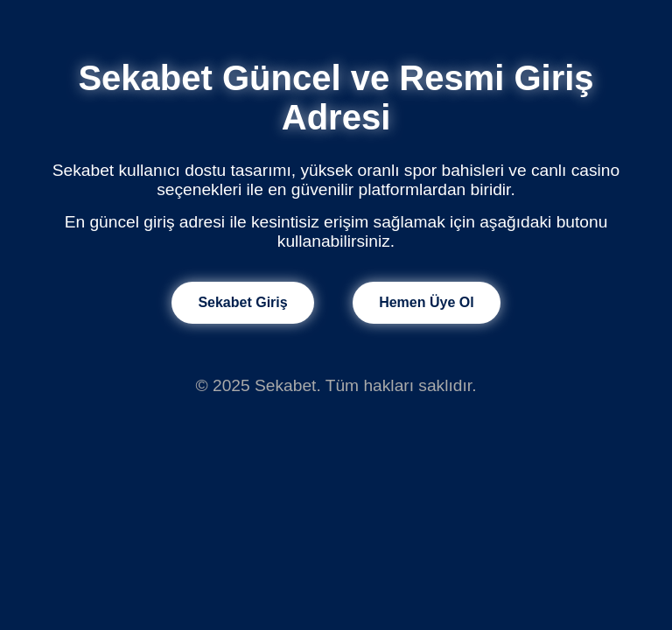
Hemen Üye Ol (426, 302)
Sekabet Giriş (242, 302)
